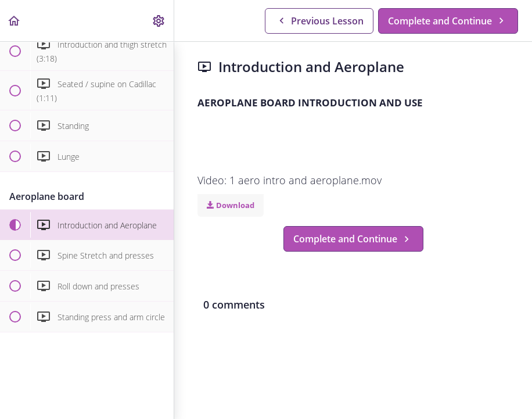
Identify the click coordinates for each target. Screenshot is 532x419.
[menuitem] (159, 21)
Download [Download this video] (231, 205)
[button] (15, 21)
